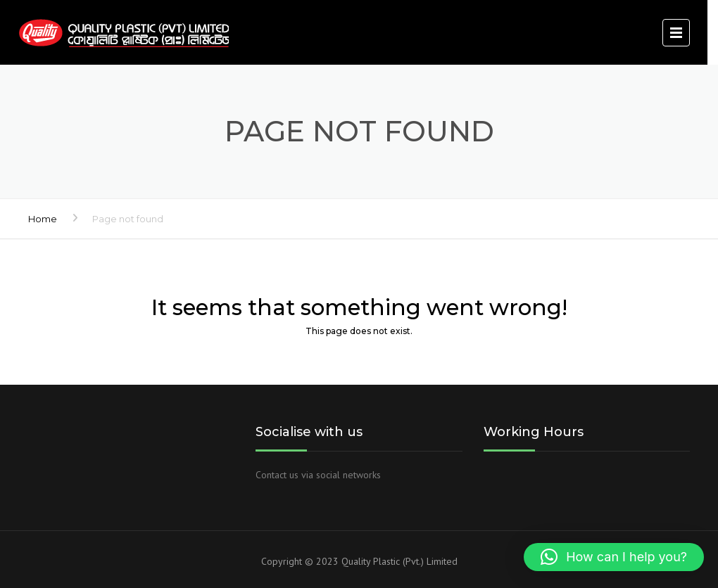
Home (43, 219)
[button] (614, 557)
